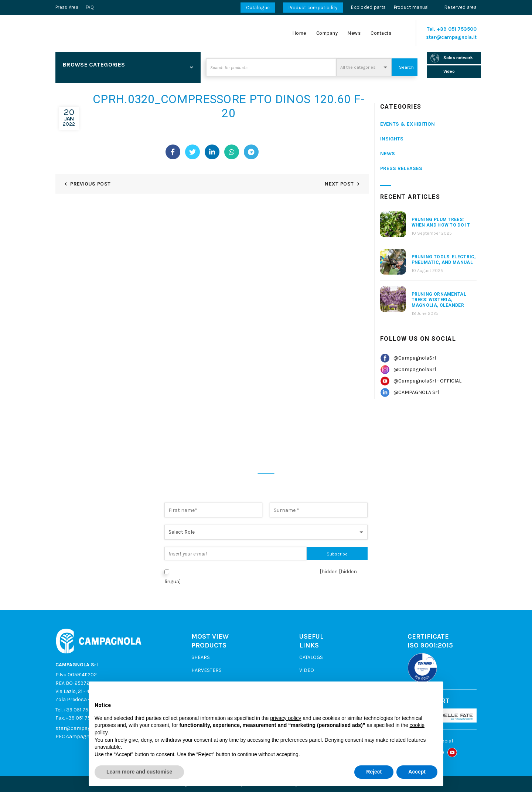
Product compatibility (313, 8)
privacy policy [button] (286, 718)
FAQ (90, 7)
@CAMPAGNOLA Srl (416, 392)
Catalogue (258, 8)
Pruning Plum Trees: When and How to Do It (441, 222)
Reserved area (461, 7)
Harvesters (207, 670)
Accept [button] (417, 772)
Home (299, 33)
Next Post (339, 184)
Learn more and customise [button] (139, 772)
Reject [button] (374, 772)
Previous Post (90, 184)
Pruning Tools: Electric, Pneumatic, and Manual (444, 260)
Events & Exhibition (407, 124)
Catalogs (311, 657)
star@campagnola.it (451, 37)
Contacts (381, 33)
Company (327, 33)
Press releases (401, 168)
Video (307, 670)
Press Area (67, 7)
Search (406, 67)
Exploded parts (368, 7)
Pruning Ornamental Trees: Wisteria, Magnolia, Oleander (439, 300)
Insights (392, 139)
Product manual (411, 7)
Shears (201, 657)
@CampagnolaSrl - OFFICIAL (427, 381)
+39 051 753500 (457, 29)
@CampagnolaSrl (415, 358)
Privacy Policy (296, 572)
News (354, 33)
